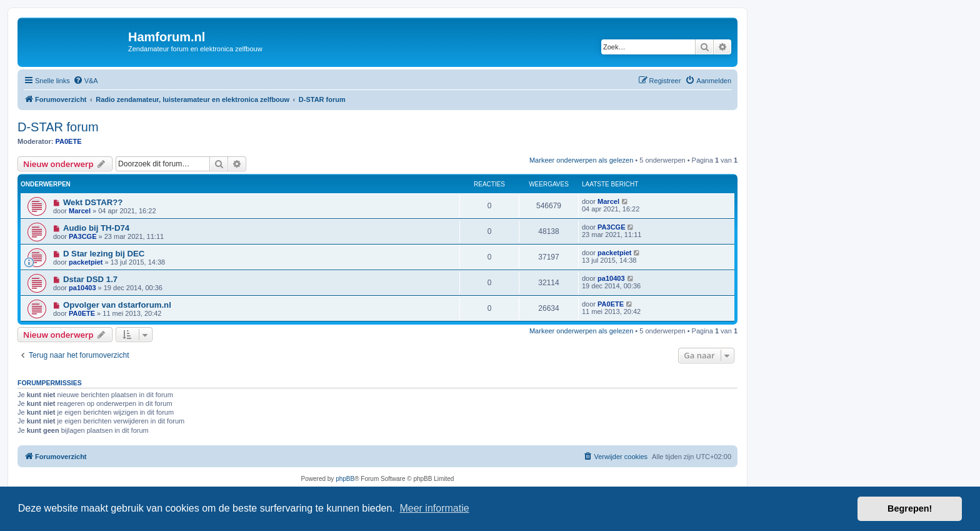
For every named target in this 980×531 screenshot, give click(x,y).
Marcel (80, 211)
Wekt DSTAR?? (93, 202)
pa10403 (82, 288)
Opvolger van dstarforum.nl (117, 305)
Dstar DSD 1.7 (90, 279)
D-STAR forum (58, 127)
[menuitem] (86, 81)
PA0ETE (69, 141)
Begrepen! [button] (910, 508)
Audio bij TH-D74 (96, 228)
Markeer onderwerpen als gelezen (581, 160)
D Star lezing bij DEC (104, 254)
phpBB (345, 479)
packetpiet (86, 262)
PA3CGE (82, 236)
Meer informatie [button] (434, 508)
